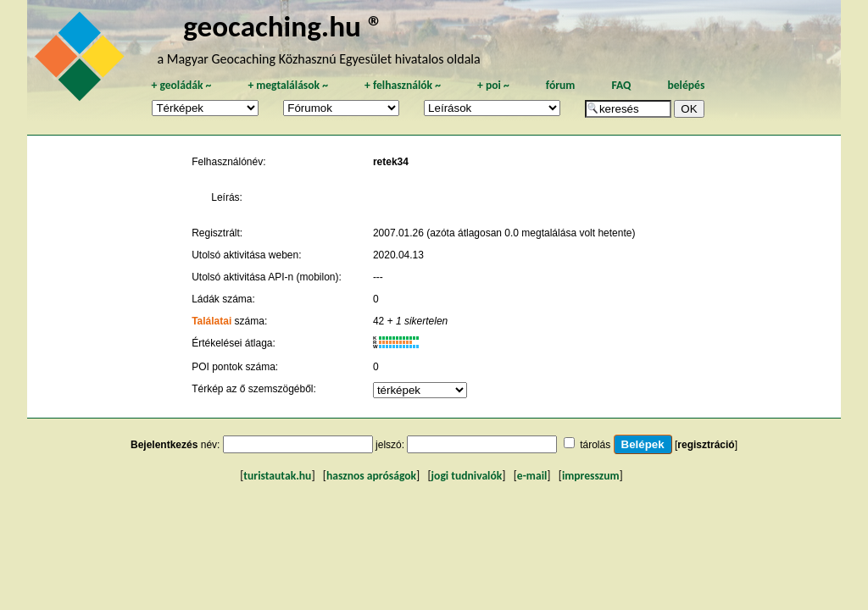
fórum (561, 85)
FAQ (621, 85)
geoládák (181, 85)
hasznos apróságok (371, 476)
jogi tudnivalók (467, 476)
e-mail (532, 476)
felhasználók (403, 85)
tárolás (595, 445)
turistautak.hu (277, 476)
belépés (686, 85)
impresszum (591, 476)
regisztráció (706, 445)
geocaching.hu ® (283, 26)
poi (493, 85)
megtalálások (288, 85)
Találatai (211, 321)
